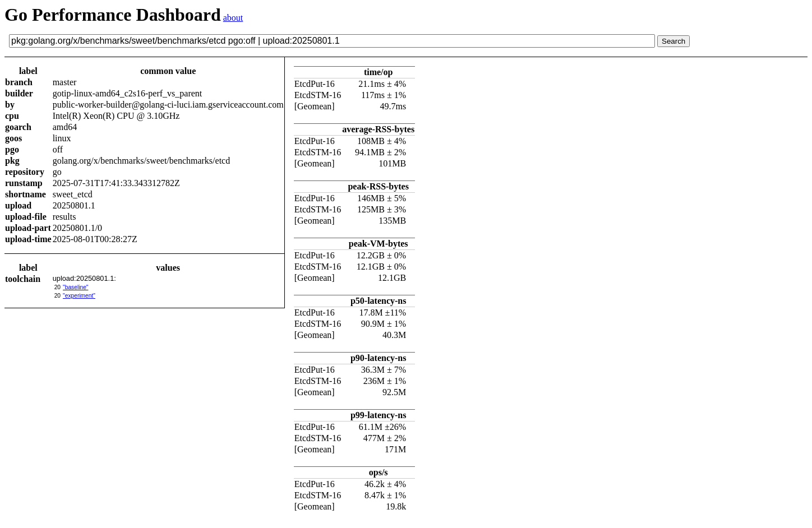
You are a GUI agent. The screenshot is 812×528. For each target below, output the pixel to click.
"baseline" (75, 287)
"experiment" (79, 296)
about (233, 18)
